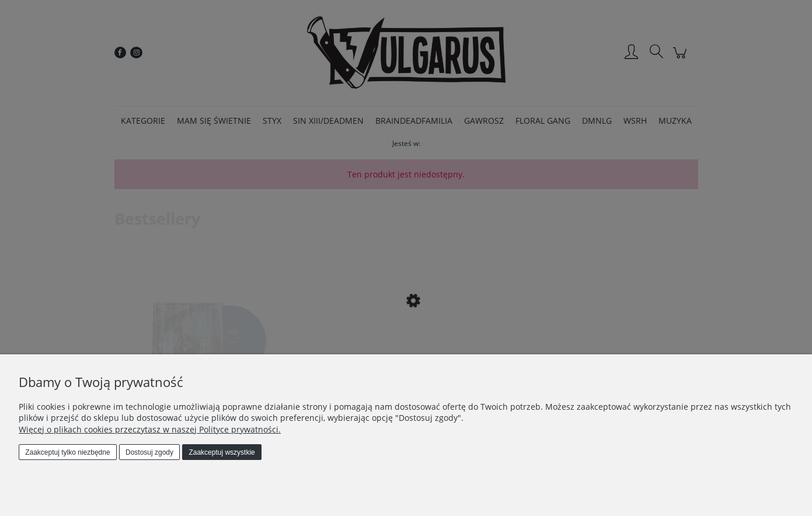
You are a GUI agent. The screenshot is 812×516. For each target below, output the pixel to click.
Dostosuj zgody (149, 452)
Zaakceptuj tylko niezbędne (67, 452)
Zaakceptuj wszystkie (222, 452)
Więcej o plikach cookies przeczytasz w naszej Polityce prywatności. (150, 429)
